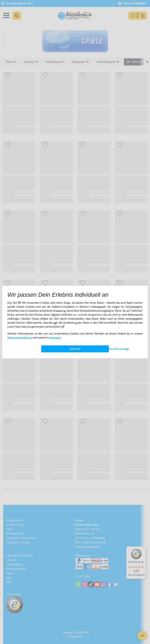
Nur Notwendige (119, 349)
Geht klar (75, 349)
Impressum (55, 338)
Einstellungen (50, 349)
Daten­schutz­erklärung (20, 338)
